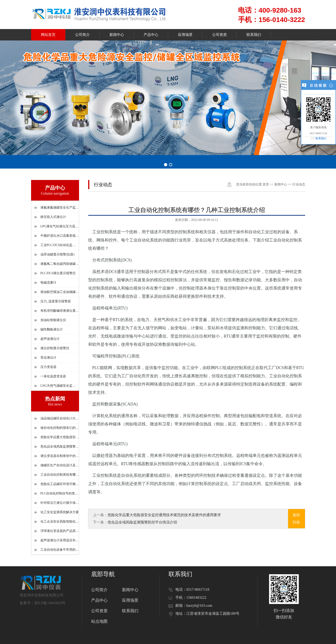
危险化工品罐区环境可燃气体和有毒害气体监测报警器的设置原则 (60, 484)
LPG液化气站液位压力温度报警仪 (60, 226)
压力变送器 (48, 367)
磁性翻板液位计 (52, 329)
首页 (266, 184)
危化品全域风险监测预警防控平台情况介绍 (60, 447)
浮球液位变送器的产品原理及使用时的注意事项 (60, 531)
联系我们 (130, 611)
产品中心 (99, 600)
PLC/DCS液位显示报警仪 (58, 273)
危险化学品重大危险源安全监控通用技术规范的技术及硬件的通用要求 (60, 437)
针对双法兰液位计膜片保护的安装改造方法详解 (60, 503)
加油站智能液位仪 (53, 320)
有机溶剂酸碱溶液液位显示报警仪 (60, 311)
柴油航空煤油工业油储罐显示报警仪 (60, 292)
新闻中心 (281, 184)
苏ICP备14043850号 (50, 603)
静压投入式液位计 (53, 217)
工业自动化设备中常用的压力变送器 (60, 550)
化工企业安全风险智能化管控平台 (60, 522)
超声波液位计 (50, 339)
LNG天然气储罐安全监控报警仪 (60, 386)
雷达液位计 (48, 358)
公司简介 (99, 590)
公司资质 (99, 611)
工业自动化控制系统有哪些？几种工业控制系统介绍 (60, 475)
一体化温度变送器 (53, 376)
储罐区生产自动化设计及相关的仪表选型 (60, 465)
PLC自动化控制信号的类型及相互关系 (60, 493)
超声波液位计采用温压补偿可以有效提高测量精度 (60, 540)
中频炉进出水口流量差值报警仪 (60, 236)
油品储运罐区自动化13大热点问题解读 (60, 418)
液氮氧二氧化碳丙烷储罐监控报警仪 (60, 264)
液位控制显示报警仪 (55, 348)
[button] (166, 165)
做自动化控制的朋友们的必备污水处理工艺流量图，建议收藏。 (60, 428)
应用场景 (130, 600)
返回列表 (296, 519)
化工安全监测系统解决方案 (60, 512)
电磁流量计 (48, 283)
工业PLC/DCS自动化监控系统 (60, 245)
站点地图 (99, 621)
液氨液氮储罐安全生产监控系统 (60, 208)
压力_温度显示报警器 (56, 301)
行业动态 (299, 184)
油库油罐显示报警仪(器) (57, 254)
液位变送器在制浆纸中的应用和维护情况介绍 (60, 456)
